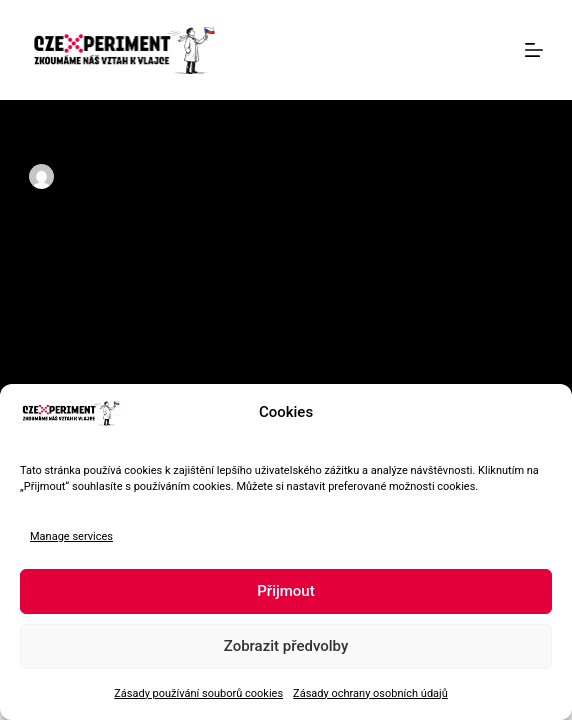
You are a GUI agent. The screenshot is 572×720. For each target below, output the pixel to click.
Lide (327, 177)
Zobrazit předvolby (286, 646)
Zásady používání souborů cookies (198, 693)
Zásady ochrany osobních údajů (370, 693)
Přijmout (285, 591)
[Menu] (534, 50)
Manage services (71, 536)
